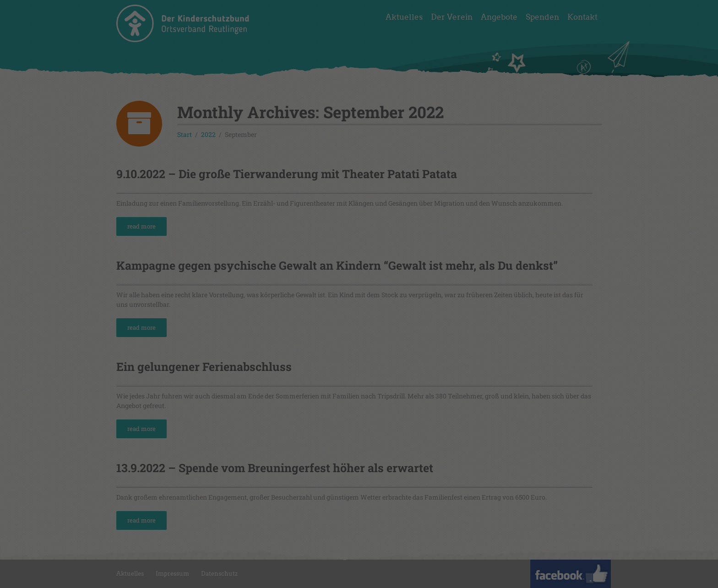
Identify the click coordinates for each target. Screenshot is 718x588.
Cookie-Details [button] (317, 250)
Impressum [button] (406, 250)
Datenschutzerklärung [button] (364, 250)
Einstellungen (279, 123)
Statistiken (347, 144)
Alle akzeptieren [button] (359, 177)
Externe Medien (430, 144)
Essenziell (273, 144)
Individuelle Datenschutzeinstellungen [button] (359, 231)
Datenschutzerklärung (336, 114)
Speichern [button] (359, 204)
